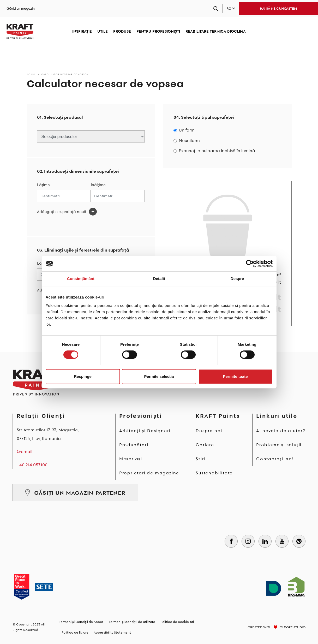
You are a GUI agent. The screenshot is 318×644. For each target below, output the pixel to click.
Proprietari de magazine (149, 473)
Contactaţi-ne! (275, 459)
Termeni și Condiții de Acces (81, 622)
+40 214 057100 (32, 465)
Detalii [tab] (159, 279)
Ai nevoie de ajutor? (281, 431)
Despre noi (209, 431)
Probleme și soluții (279, 445)
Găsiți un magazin (21, 8)
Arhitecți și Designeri (145, 431)
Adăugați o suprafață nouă (62, 212)
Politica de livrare (75, 632)
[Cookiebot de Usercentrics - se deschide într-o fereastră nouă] (250, 264)
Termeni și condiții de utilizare (132, 622)
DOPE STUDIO (295, 627)
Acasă (31, 74)
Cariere (205, 445)
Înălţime (98, 185)
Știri (200, 459)
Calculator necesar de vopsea (65, 74)
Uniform (187, 130)
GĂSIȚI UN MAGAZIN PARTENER (75, 493)
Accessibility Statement (112, 632)
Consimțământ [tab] (81, 279)
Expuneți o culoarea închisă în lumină (217, 151)
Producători (134, 445)
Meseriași (131, 459)
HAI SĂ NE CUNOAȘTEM (278, 8)
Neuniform (189, 141)
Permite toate (235, 376)
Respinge (83, 376)
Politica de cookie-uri (177, 622)
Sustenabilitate (214, 473)
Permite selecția (159, 376)
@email (25, 451)
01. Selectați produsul (60, 117)
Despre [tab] (237, 279)
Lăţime (43, 185)
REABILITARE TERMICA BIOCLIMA (216, 31)
